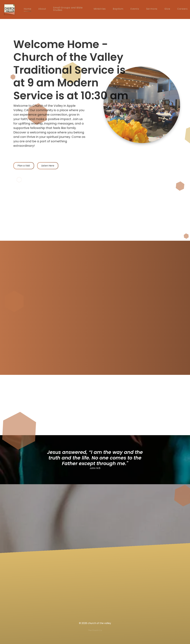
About (42, 9)
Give (167, 9)
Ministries (100, 9)
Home (27, 9)
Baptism (118, 9)
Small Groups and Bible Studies (68, 9)
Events (135, 9)
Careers (182, 9)
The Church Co (95, 630)
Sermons (152, 9)
